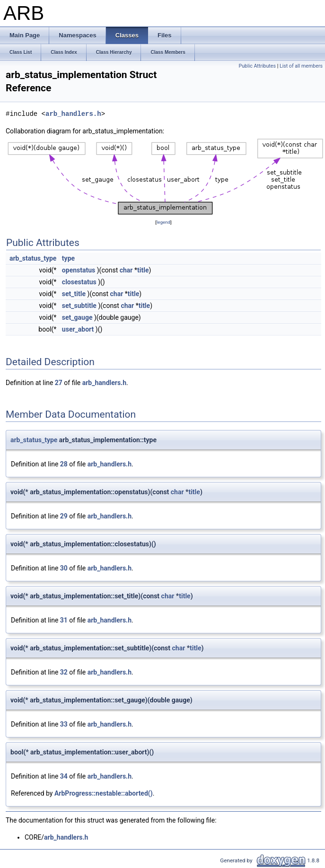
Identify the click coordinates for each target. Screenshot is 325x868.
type (68, 258)
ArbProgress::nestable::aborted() (104, 793)
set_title (74, 294)
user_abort (78, 329)
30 (64, 568)
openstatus (79, 270)
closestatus (79, 282)
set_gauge (77, 317)
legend (163, 222)
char (126, 270)
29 (64, 516)
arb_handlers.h (73, 114)
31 (64, 620)
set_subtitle (79, 306)
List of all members (301, 66)
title (143, 270)
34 (64, 776)
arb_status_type (33, 258)
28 (64, 464)
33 (64, 724)
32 (64, 672)
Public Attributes (257, 66)
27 (59, 383)
